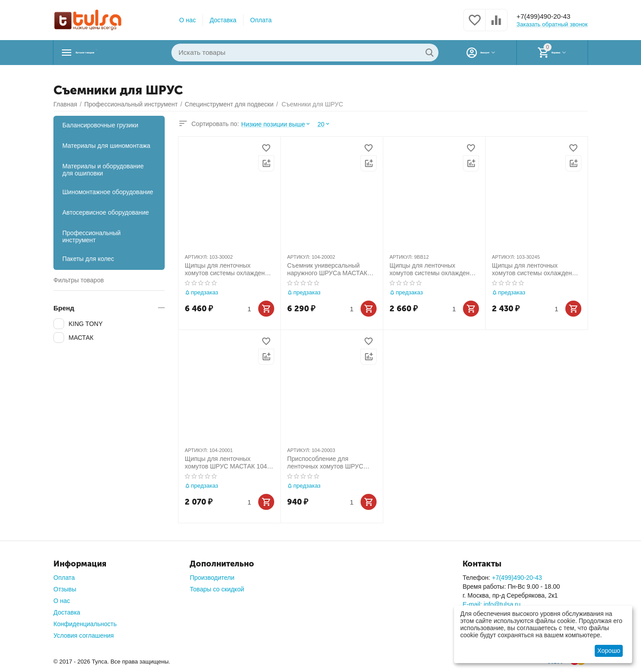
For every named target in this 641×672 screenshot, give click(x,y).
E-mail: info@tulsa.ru (491, 604)
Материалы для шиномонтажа (106, 146)
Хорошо (609, 651)
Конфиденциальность (85, 624)
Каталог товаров (109, 53)
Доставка (223, 20)
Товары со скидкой (217, 589)
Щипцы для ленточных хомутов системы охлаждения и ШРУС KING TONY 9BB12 (433, 269)
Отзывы (65, 589)
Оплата (261, 20)
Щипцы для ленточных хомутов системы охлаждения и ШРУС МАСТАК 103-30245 (535, 269)
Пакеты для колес (88, 259)
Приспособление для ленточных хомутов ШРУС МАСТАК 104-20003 (325, 463)
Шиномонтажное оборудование (108, 192)
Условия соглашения (84, 635)
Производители (212, 578)
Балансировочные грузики (100, 125)
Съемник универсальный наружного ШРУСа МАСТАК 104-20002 (327, 269)
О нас (188, 20)
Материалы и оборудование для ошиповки (103, 170)
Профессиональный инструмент (91, 236)
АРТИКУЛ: (196, 257)
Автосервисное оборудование (106, 212)
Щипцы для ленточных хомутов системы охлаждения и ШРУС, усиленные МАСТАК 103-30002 (228, 269)
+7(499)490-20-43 (549, 16)
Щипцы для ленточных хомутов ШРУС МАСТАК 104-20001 (227, 463)
